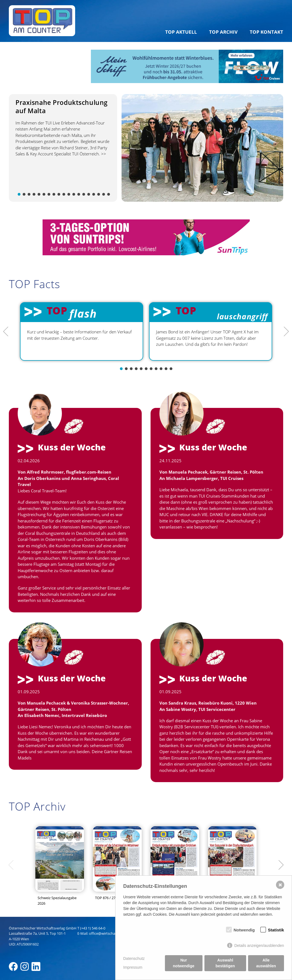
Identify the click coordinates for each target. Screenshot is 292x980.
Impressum (133, 967)
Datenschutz (134, 958)
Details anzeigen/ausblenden (259, 946)
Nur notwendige (184, 963)
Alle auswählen (266, 963)
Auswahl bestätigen (225, 963)
